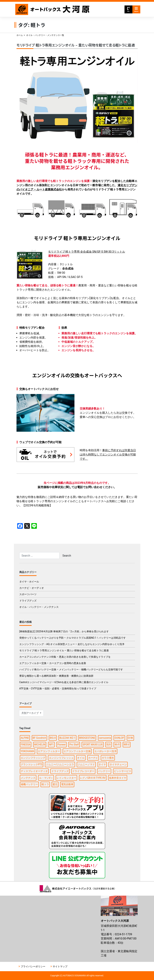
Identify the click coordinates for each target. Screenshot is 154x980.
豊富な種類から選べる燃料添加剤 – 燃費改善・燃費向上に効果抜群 (56, 676)
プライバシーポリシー (33, 966)
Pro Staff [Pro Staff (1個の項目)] (74, 745)
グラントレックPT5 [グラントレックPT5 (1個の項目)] (32, 764)
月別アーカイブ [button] (30, 713)
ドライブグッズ (28, 601)
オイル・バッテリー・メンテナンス (39, 607)
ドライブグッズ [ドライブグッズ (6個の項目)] (60, 771)
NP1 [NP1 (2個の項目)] (51, 745)
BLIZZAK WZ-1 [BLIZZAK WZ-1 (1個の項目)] (68, 738)
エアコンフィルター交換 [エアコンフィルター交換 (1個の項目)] (77, 751)
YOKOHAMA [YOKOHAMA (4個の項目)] (27, 751)
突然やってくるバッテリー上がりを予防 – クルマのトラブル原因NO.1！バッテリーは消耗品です (73, 638)
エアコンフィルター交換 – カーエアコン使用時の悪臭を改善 (53, 663)
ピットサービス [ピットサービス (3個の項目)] (123, 771)
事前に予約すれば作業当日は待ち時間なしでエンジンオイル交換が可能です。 (108, 455)
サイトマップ (60, 966)
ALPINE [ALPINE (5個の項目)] (25, 738)
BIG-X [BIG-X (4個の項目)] (53, 738)
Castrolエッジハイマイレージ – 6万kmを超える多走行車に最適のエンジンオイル (64, 682)
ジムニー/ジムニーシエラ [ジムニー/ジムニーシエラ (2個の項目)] (60, 764)
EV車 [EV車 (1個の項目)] (130, 738)
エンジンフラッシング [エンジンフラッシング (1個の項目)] (33, 758)
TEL (128, 9)
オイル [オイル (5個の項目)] (81, 758)
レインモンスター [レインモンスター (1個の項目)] (66, 778)
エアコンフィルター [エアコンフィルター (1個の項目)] (49, 751)
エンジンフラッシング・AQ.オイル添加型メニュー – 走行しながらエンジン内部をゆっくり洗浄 (72, 644)
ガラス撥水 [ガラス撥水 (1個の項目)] (108, 758)
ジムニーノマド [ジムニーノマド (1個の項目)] (86, 764)
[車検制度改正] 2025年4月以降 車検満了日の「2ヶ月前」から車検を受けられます (64, 631)
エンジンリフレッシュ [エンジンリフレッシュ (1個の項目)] (61, 758)
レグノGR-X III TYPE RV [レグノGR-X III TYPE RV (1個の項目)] (93, 778)
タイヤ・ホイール (29, 582)
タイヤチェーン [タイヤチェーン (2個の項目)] (118, 764)
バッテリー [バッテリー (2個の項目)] (104, 771)
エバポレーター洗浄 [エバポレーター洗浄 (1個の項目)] (105, 751)
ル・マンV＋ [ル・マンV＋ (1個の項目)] (46, 778)
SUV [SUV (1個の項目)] (109, 745)
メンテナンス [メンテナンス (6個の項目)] (28, 778)
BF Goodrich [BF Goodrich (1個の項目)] (39, 738)
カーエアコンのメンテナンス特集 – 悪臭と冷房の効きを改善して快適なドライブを (65, 657)
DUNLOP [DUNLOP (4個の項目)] (119, 738)
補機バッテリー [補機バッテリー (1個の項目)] (29, 784)
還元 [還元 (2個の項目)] (55, 784)
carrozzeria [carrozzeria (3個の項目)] (105, 738)
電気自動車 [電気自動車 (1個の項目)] (67, 784)
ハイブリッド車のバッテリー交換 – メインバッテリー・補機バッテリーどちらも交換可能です (71, 669)
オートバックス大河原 (53, 9)
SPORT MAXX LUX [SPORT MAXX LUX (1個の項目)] (93, 745)
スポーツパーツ (28, 594)
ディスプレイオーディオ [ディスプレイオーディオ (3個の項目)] (34, 771)
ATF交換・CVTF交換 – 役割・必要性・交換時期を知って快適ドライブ (58, 689)
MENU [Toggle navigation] (136, 9)
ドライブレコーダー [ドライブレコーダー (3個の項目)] (83, 771)
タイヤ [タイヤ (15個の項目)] (102, 764)
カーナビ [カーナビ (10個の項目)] (93, 758)
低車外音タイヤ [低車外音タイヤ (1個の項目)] (118, 778)
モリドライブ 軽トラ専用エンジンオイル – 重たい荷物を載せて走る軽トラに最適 (76, 45)
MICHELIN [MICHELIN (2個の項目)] (40, 745)
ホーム (20, 35)
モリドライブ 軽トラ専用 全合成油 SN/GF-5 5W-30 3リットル (87, 252)
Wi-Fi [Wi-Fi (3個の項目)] (117, 745)
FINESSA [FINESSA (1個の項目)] (26, 745)
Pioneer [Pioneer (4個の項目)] (61, 745)
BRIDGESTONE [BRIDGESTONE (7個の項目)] (87, 738)
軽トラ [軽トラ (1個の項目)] (45, 784)
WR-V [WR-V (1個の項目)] (127, 745)
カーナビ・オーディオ (32, 588)
